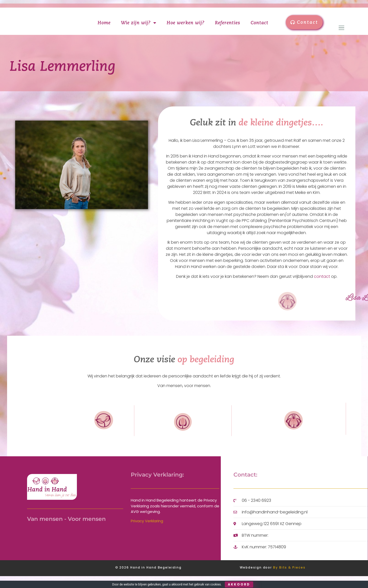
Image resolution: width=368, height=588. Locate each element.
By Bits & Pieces (289, 580)
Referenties (228, 29)
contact (322, 288)
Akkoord (239, 584)
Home (104, 29)
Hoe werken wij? (186, 29)
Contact (259, 29)
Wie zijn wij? (139, 29)
